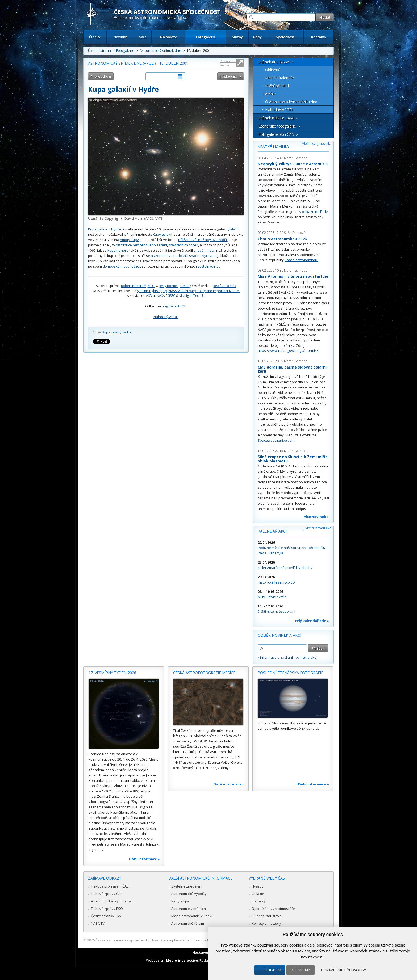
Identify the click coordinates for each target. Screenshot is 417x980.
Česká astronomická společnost (121, 940)
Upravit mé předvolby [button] (343, 970)
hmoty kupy (129, 240)
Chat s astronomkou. (301, 260)
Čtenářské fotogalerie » (279, 126)
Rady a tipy (180, 901)
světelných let (209, 266)
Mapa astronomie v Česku (192, 916)
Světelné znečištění (187, 886)
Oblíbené (273, 70)
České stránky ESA (106, 916)
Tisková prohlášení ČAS (110, 886)
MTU (151, 286)
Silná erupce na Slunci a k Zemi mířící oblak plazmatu (293, 459)
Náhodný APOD (166, 317)
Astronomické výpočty (189, 894)
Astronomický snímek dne (160, 50)
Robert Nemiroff (133, 286)
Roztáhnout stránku (228, 63)
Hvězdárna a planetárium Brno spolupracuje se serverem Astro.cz (204, 940)
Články (95, 37)
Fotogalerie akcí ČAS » (278, 134)
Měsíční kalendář (280, 78)
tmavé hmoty (204, 250)
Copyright (114, 218)
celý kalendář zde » (312, 621)
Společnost (285, 37)
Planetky (259, 901)
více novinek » (316, 517)
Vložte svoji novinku (317, 144)
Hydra (126, 332)
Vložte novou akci (318, 528)
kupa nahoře (118, 250)
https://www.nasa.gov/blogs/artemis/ (288, 350)
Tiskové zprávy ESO (107, 909)
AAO (149, 218)
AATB (159, 218)
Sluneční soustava (266, 916)
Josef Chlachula (225, 286)
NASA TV (98, 923)
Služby (237, 37)
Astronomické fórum (188, 923)
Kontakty (319, 37)
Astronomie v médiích (189, 909)
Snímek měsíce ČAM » (278, 118)
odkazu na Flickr (315, 212)
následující (229, 76)
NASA (161, 296)
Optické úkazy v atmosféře (273, 909)
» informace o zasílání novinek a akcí (287, 657)
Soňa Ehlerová (295, 233)
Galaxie (258, 894)
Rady (257, 37)
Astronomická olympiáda (111, 901)
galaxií (233, 229)
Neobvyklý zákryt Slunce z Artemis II (293, 164)
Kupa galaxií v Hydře (105, 229)
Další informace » (144, 859)
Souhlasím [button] (270, 970)
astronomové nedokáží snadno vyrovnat (184, 256)
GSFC (171, 296)
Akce (143, 37)
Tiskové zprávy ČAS (107, 894)
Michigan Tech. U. (192, 296)
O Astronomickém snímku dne (291, 102)
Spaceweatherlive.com (276, 440)
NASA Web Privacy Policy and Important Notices (205, 291)
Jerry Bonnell (169, 286)
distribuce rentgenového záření (141, 245)
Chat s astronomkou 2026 (282, 239)
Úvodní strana (99, 50)
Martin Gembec (296, 158)
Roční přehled (277, 86)
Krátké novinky (274, 147)
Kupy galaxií (162, 234)
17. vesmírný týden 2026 (112, 673)
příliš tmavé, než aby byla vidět (203, 240)
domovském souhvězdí (121, 266)
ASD (149, 296)
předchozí (103, 76)
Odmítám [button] (301, 970)
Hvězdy (258, 886)
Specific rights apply (152, 291)
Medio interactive (182, 960)
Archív (270, 94)
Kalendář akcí (272, 531)
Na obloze (169, 37)
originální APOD (174, 306)
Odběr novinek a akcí (279, 635)
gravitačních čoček (183, 245)
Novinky (120, 37)
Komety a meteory (266, 923)
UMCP (185, 286)
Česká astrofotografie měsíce (204, 673)
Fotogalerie (206, 37)
